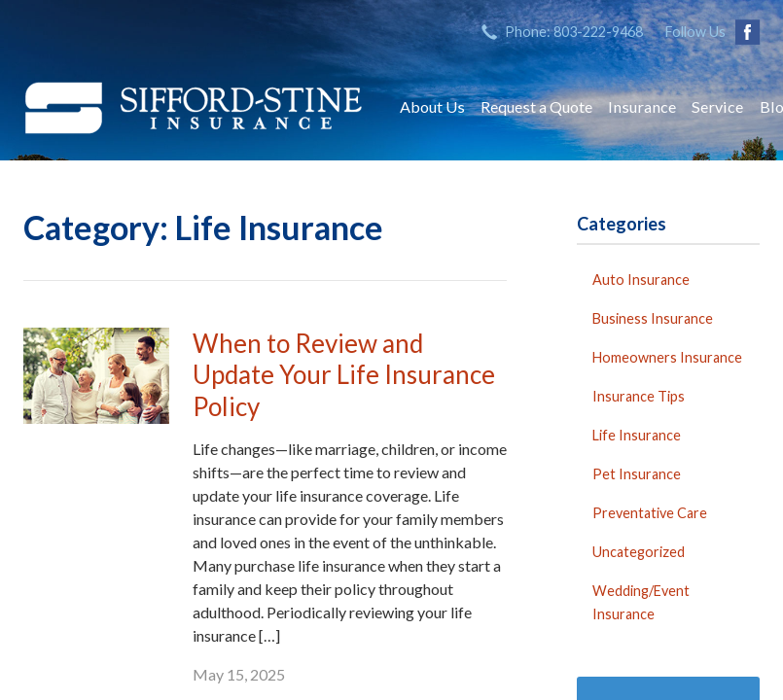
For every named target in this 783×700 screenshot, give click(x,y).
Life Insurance (637, 435)
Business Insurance (653, 318)
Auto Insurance (641, 280)
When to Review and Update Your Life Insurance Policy (344, 375)
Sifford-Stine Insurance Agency (194, 107)
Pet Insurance (637, 474)
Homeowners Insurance (667, 357)
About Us (432, 106)
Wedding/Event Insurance (641, 602)
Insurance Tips (639, 396)
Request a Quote (536, 106)
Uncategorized (639, 552)
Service (717, 106)
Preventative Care (650, 513)
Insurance (642, 106)
